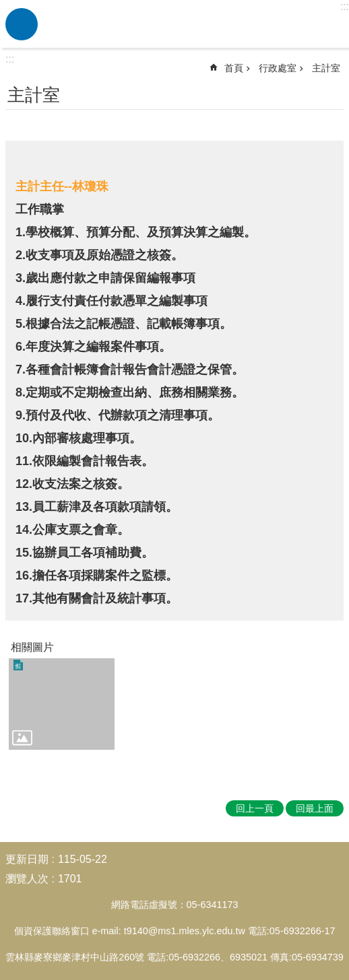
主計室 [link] (326, 68)
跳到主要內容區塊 (7, 7)
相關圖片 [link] (32, 647)
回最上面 (315, 808)
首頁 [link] (234, 68)
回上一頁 (255, 808)
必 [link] (22, 24)
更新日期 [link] (27, 859)
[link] (62, 704)
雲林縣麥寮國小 (191, 24)
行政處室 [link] (278, 68)
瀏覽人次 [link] (27, 879)
